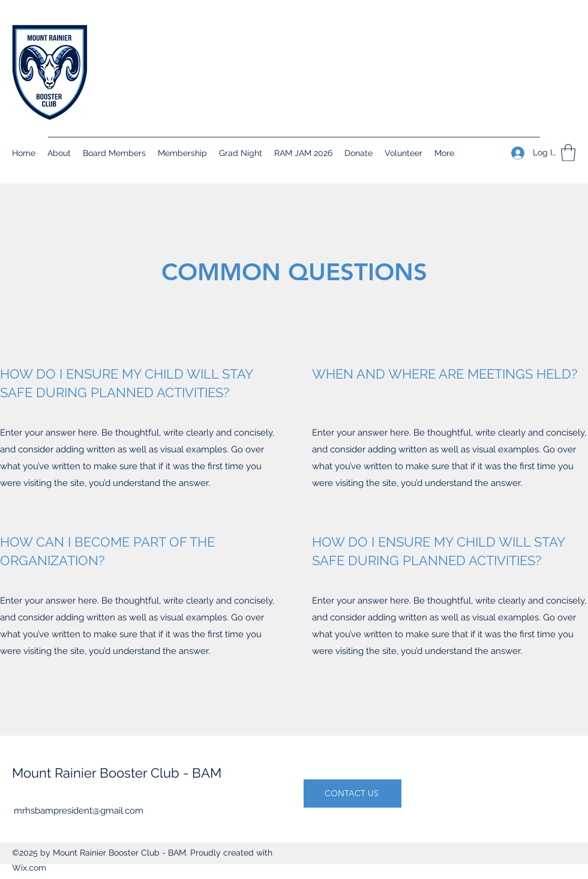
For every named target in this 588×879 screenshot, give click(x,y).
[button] (568, 153)
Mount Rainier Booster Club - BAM (117, 773)
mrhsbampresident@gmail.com (79, 811)
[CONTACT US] (352, 793)
